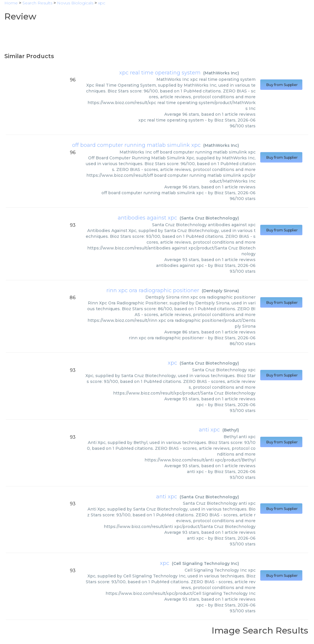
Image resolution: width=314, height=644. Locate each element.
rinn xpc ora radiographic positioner (153, 290)
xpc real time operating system (160, 73)
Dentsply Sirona (220, 291)
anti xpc (209, 430)
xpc (172, 363)
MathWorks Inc (221, 73)
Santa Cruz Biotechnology (209, 218)
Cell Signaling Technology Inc (205, 563)
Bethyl (231, 430)
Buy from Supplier (281, 85)
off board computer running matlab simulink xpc (136, 145)
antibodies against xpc (147, 218)
